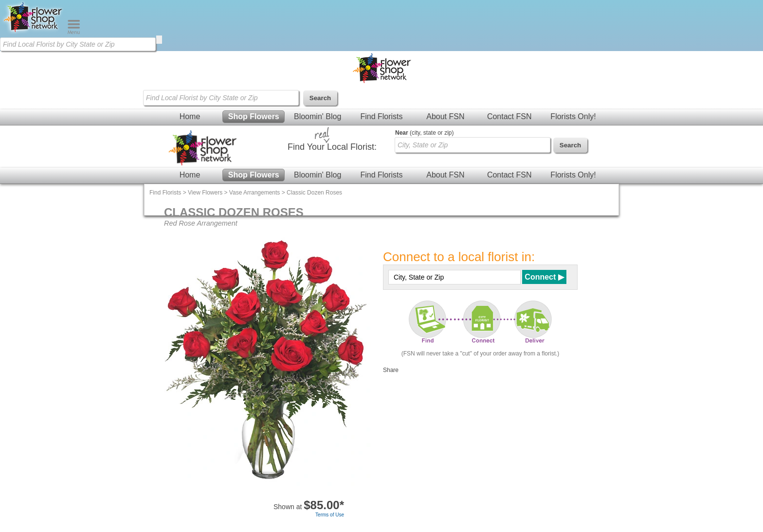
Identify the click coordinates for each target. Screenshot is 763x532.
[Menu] (74, 32)
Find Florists (381, 116)
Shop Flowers (254, 116)
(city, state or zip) (424, 133)
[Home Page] (34, 32)
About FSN (445, 116)
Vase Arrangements (255, 193)
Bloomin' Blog (318, 116)
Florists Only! (573, 116)
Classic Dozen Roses (314, 193)
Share (391, 370)
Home (190, 116)
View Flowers (205, 193)
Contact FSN (509, 116)
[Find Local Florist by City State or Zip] (78, 44)
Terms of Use (330, 515)
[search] (159, 40)
